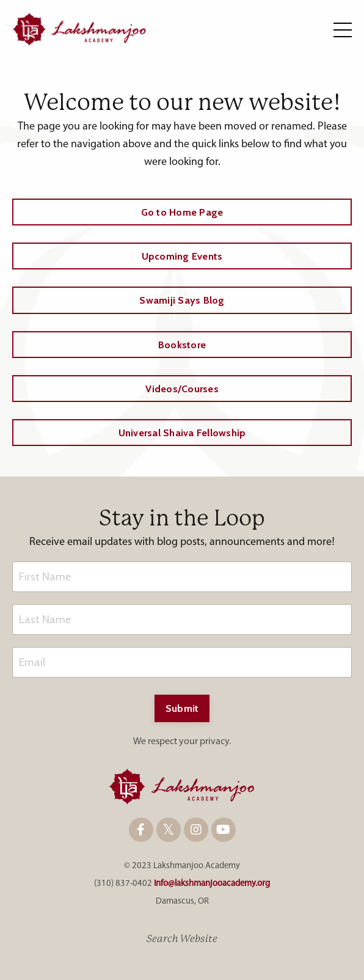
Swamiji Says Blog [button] (182, 300)
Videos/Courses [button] (182, 389)
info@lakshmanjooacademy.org (212, 884)
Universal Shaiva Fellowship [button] (182, 433)
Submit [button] (182, 708)
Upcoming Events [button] (182, 256)
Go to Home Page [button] (182, 212)
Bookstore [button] (182, 345)
